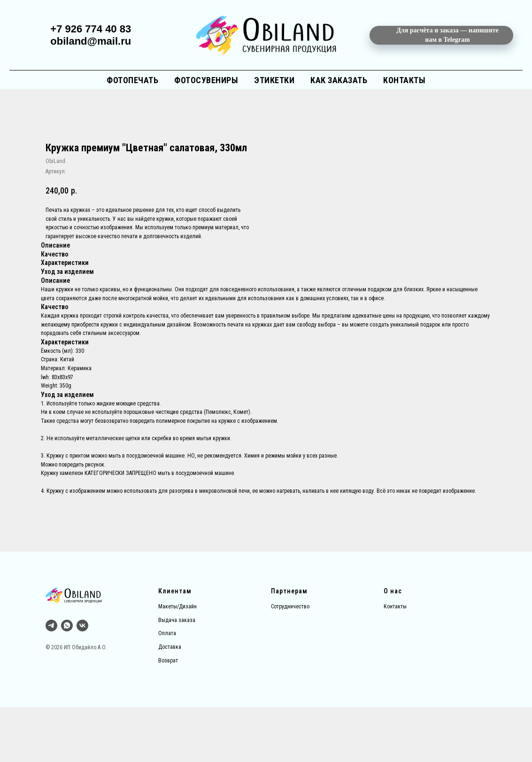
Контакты (404, 80)
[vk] (82, 680)
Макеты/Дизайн (177, 661)
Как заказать (339, 80)
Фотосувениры (206, 80)
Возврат (168, 715)
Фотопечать (132, 80)
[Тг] (51, 680)
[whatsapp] (67, 680)
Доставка (170, 702)
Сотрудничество (290, 661)
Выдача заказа (177, 675)
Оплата (167, 689)
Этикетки (274, 80)
